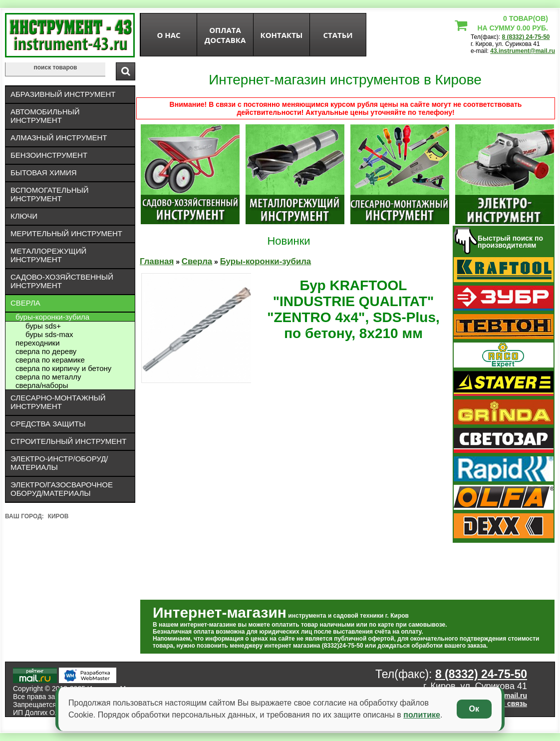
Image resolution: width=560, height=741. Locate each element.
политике (422, 715)
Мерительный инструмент (66, 233)
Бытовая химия (44, 173)
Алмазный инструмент (59, 138)
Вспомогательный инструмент (50, 194)
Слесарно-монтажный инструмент (58, 402)
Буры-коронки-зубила (52, 317)
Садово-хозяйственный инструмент (62, 281)
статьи (338, 35)
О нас (168, 35)
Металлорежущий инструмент (48, 255)
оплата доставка (225, 35)
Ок (474, 709)
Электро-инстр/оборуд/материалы (59, 463)
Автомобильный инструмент (45, 116)
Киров (58, 516)
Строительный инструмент (68, 441)
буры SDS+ (43, 326)
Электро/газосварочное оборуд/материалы (62, 489)
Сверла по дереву (46, 351)
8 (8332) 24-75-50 (526, 37)
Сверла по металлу (48, 377)
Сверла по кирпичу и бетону (63, 368)
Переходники (38, 343)
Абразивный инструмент (63, 94)
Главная (157, 261)
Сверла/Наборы (42, 385)
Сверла (25, 303)
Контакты (282, 35)
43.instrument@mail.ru (523, 51)
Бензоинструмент (49, 155)
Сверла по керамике (50, 360)
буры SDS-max (49, 334)
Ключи (24, 216)
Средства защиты (48, 424)
